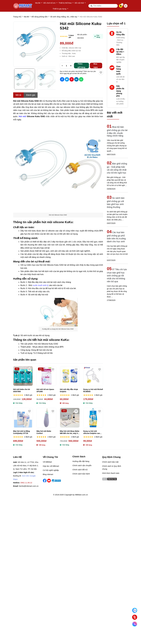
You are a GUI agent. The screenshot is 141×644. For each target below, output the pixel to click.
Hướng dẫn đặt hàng (81, 461)
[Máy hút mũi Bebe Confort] (46, 418)
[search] (103, 6)
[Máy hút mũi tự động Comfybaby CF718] (23, 418)
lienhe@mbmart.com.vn (29, 486)
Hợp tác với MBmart (51, 466)
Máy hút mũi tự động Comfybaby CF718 (22, 432)
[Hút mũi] (23, 116)
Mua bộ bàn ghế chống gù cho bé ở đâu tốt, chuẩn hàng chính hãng (117, 131)
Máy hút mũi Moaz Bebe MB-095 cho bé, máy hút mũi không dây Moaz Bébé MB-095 (70, 432)
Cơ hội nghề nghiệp (51, 470)
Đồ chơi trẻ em (51, 3)
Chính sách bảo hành (81, 474)
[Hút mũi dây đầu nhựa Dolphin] (70, 376)
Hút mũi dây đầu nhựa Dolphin (69, 390)
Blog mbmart (48, 474)
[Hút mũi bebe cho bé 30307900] (23, 376)
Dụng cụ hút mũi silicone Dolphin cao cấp (92, 432)
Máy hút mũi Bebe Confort (44, 432)
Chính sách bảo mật (110, 462)
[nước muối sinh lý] (41, 285)
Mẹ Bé (39, 3)
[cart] (121, 6)
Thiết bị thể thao (66, 3)
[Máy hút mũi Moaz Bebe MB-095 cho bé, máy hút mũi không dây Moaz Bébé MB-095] (70, 418)
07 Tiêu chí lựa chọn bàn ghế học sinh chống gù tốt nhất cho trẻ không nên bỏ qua (117, 275)
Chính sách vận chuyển (82, 465)
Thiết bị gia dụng (60, 9)
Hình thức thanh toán (111, 473)
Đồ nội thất (80, 3)
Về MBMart (47, 462)
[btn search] (92, 6)
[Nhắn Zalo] (135, 610)
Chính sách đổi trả (80, 470)
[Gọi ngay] (135, 617)
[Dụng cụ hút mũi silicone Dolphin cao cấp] (93, 418)
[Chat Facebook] (135, 624)
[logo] (23, 6)
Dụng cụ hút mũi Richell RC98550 (93, 390)
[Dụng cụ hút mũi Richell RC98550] (93, 376)
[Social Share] (62, 79)
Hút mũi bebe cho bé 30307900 (22, 390)
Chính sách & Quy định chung (112, 467)
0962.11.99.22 (26, 483)
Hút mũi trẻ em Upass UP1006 (45, 390)
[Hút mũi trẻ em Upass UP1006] (46, 376)
